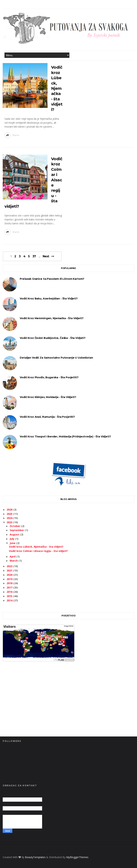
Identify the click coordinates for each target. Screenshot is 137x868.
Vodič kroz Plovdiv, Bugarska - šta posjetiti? (49, 377)
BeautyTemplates (35, 857)
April (13, 556)
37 (34, 256)
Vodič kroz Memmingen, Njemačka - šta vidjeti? (52, 318)
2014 (10, 600)
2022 (10, 566)
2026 (10, 510)
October (15, 526)
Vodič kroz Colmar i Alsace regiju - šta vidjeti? (38, 551)
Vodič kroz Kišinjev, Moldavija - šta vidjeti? (48, 397)
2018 (10, 583)
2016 (10, 592)
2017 (10, 587)
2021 (10, 570)
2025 (10, 514)
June (13, 543)
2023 (10, 522)
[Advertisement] (68, 705)
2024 (10, 518)
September (17, 530)
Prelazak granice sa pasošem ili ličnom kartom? (52, 279)
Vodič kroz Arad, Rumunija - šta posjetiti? (47, 417)
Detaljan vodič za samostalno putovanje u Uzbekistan (56, 358)
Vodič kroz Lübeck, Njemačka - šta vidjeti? (57, 88)
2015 (10, 596)
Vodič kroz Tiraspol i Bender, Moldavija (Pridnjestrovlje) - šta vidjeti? (65, 437)
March (14, 561)
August (15, 534)
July (12, 539)
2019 (10, 579)
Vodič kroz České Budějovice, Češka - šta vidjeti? (53, 338)
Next (46, 256)
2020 (10, 575)
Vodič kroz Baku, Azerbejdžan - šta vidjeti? (49, 299)
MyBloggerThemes (77, 857)
